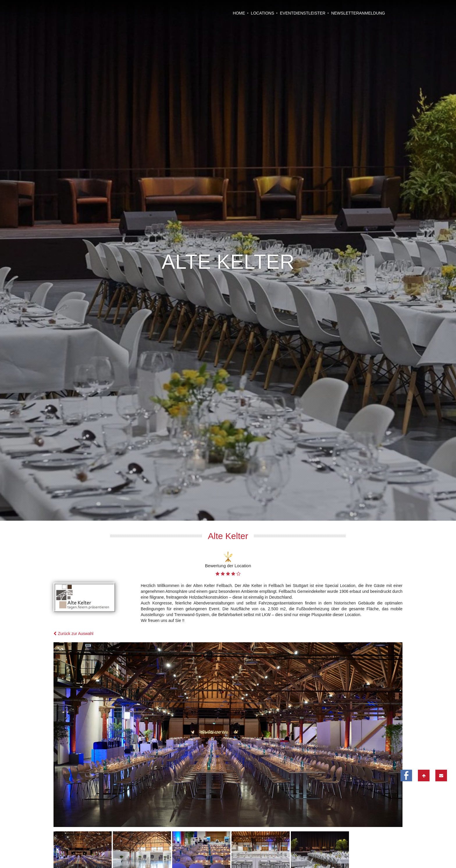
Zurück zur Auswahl (73, 584)
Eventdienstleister (302, 13)
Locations (263, 13)
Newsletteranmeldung (358, 13)
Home (239, 13)
